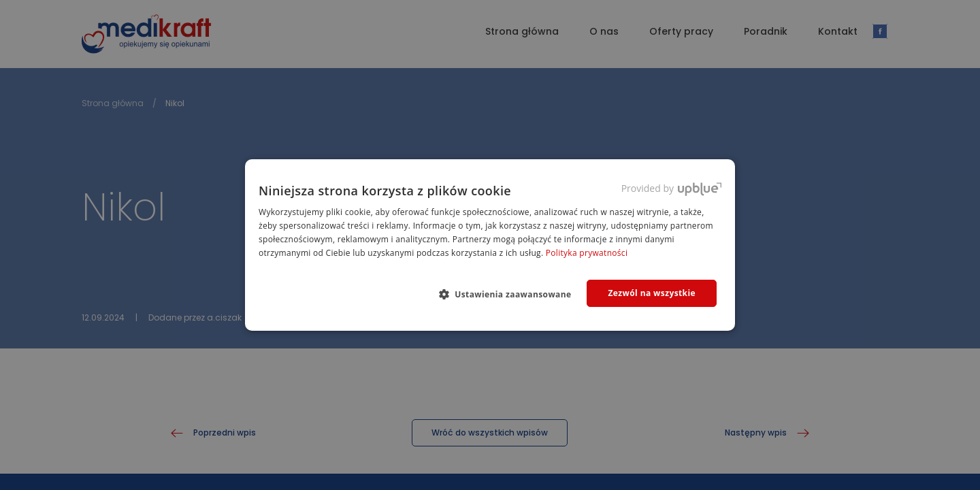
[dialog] (490, 245)
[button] (511, 294)
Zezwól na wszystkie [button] (652, 293)
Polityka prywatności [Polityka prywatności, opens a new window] (587, 253)
